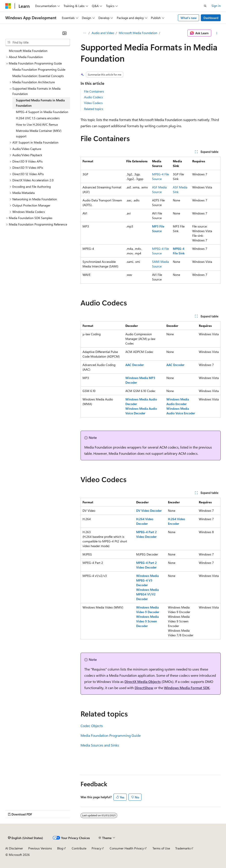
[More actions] (217, 33)
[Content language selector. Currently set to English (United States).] (25, 838)
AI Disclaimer (14, 848)
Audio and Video (103, 33)
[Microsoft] (8, 6)
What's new (189, 18)
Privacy (96, 848)
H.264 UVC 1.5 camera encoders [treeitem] (38, 118)
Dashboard (211, 18)
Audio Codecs (93, 97)
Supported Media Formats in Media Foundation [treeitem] (40, 103)
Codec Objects (92, 726)
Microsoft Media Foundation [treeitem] (28, 51)
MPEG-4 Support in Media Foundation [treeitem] (42, 112)
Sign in (216, 6)
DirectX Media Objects (143, 681)
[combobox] (38, 42)
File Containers (94, 91)
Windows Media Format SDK (187, 688)
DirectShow (144, 688)
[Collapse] (64, 33)
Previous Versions (40, 848)
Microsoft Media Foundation (138, 33)
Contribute (79, 848)
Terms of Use (161, 848)
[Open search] (205, 6)
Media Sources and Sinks (100, 745)
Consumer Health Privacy (127, 848)
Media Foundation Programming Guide (111, 735)
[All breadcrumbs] (84, 33)
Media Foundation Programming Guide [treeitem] (39, 69)
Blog (60, 848)
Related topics (94, 109)
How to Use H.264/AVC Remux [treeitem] (37, 124)
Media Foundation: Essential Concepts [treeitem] (38, 76)
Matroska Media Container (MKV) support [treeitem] (39, 133)
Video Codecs (93, 103)
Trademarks (183, 848)
